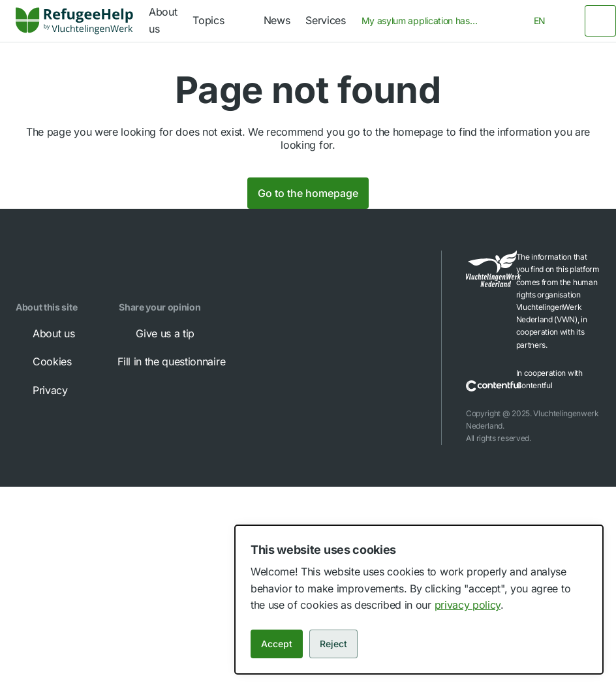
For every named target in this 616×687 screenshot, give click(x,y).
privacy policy (468, 605)
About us (44, 333)
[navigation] (220, 21)
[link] (74, 21)
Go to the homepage (308, 193)
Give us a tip (156, 333)
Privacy (41, 390)
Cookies (43, 361)
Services (325, 20)
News (277, 20)
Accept (277, 644)
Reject (333, 644)
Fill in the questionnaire (180, 361)
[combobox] (424, 21)
